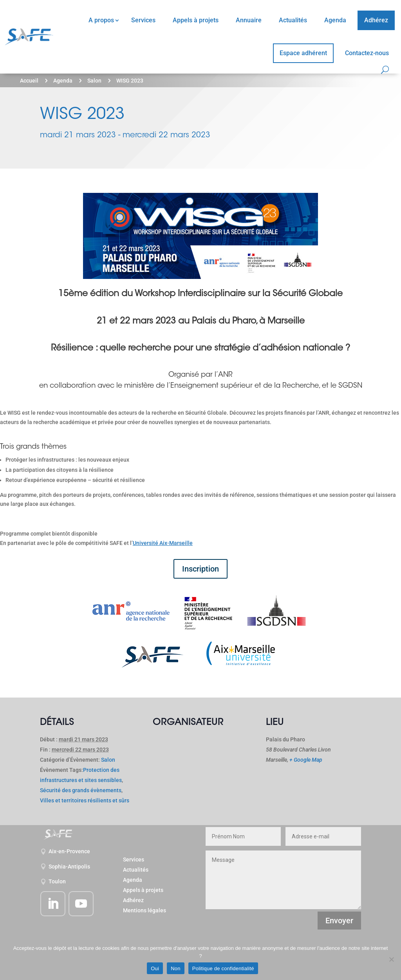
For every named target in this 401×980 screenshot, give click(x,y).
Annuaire (249, 20)
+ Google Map (306, 760)
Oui (155, 968)
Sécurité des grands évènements (81, 790)
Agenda (335, 20)
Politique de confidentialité (223, 968)
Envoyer (339, 921)
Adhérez (376, 20)
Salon (94, 81)
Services (143, 20)
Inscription (200, 569)
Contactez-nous (367, 53)
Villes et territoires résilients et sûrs (85, 800)
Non (176, 968)
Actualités (293, 20)
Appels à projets (196, 20)
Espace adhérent (303, 53)
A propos (101, 20)
